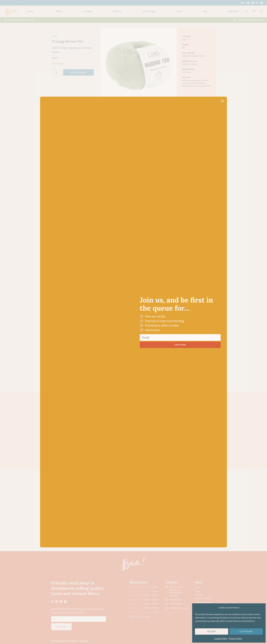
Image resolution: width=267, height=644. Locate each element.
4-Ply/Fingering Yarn (91, 482)
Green (72, 405)
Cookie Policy (221, 638)
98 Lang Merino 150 (201, 443)
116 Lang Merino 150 (174, 443)
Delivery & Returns (204, 602)
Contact (199, 595)
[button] (59, 11)
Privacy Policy (235, 638)
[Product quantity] (57, 72)
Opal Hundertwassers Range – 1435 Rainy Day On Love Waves (91, 523)
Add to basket (78, 72)
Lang (55, 36)
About (198, 588)
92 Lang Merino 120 (145, 443)
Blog (243, 3)
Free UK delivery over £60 (157, 156)
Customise (246, 631)
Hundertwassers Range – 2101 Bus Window (172, 523)
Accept (212, 631)
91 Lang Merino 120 (117, 443)
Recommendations (203, 598)
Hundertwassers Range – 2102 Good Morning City (201, 523)
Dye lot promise (151, 163)
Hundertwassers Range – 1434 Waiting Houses (146, 523)
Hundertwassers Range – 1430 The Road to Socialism (116, 523)
